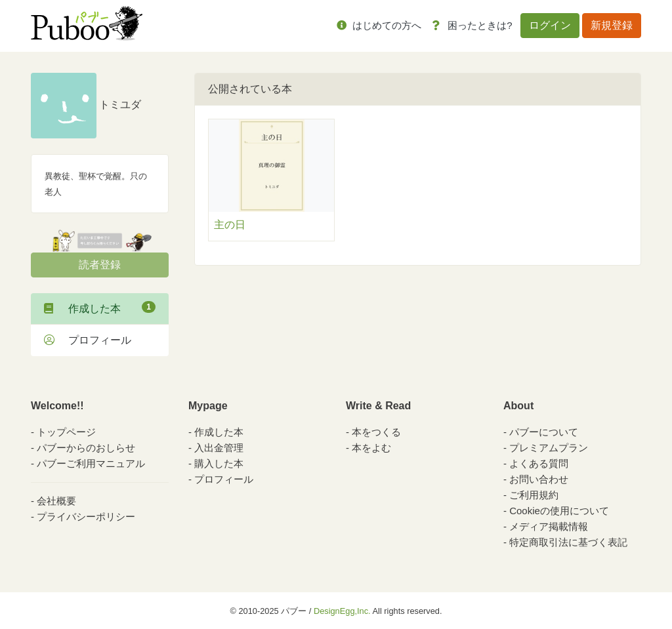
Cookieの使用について (559, 511)
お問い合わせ (539, 479)
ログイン (550, 25)
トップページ (66, 432)
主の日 (230, 225)
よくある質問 (539, 463)
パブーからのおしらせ (86, 448)
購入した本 (219, 463)
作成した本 (100, 308)
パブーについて (544, 432)
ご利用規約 (534, 495)
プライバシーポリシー (86, 517)
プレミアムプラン (549, 448)
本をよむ (371, 448)
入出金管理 (219, 448)
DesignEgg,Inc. (342, 611)
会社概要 (56, 501)
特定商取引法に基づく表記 (568, 542)
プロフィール (88, 340)
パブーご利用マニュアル (91, 463)
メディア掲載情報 (549, 526)
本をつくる (376, 432)
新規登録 (612, 25)
